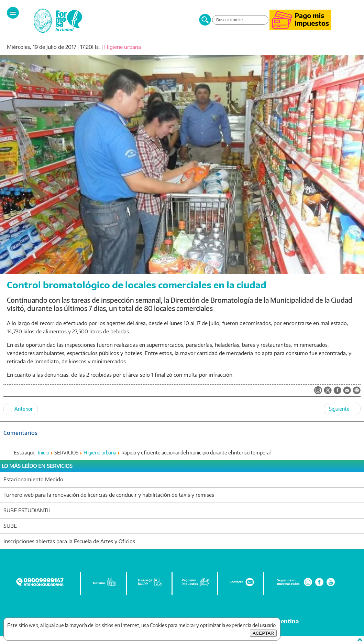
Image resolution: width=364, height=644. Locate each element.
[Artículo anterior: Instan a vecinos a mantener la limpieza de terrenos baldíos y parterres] (21, 409)
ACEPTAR (263, 633)
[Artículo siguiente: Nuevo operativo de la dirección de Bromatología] (342, 409)
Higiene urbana (123, 47)
